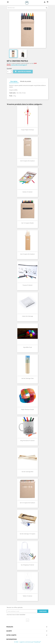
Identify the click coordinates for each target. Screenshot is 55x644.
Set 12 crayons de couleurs (28, 503)
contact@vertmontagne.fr (19, 65)
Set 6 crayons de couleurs (28, 161)
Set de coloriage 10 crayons (28, 534)
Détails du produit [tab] (26, 81)
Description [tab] (14, 81)
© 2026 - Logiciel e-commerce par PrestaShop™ (28, 642)
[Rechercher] (28, 8)
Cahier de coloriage (28, 316)
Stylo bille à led (28, 347)
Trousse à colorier (28, 285)
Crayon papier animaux (28, 130)
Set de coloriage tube (28, 378)
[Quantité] (9, 72)
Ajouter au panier (23, 72)
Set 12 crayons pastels (28, 223)
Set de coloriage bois (28, 472)
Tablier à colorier (28, 596)
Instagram (28, 620)
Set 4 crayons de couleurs (28, 254)
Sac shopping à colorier (28, 565)
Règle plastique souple (28, 409)
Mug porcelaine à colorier (28, 441)
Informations (12, 639)
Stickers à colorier (28, 192)
